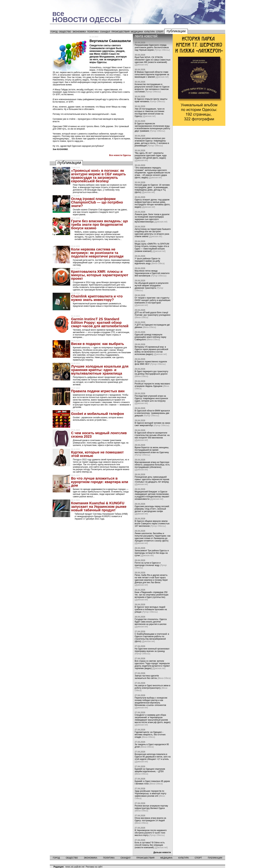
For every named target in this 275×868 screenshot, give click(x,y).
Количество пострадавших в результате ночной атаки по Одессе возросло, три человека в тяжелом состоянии (152, 88)
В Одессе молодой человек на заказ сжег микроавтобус (152, 424)
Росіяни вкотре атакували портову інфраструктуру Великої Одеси (151, 807)
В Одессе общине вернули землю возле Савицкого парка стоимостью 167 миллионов (152, 524)
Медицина (137, 32)
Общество (65, 32)
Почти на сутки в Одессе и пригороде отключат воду (148, 564)
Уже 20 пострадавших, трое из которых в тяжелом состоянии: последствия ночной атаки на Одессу (150, 113)
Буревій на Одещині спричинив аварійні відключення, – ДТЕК (150, 770)
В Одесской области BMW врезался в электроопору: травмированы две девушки (152, 413)
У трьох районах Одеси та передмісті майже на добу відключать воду (147, 261)
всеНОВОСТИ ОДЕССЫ (87, 17)
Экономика (79, 32)
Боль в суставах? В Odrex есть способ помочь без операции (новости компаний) (150, 845)
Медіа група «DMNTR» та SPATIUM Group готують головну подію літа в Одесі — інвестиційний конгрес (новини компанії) (152, 247)
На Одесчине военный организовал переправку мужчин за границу (152, 650)
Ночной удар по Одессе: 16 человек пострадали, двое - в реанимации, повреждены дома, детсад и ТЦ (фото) (152, 189)
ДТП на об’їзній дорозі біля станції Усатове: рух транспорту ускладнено (152, 314)
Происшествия (120, 32)
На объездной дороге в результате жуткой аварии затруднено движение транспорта (152, 286)
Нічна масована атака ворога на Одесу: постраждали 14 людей (150, 819)
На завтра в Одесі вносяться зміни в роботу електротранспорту (152, 687)
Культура (150, 32)
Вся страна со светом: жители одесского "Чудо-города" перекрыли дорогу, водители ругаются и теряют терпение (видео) (152, 665)
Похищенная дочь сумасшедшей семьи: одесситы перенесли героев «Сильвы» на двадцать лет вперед (152, 479)
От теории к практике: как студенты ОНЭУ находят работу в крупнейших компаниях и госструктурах (152, 300)
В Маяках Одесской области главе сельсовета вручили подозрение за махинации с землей (152, 74)
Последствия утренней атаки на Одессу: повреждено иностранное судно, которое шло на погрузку (151, 398)
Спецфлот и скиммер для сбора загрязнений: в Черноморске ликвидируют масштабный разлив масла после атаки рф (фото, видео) (153, 719)
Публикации (176, 31)
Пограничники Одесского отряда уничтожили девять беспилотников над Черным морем (152, 48)
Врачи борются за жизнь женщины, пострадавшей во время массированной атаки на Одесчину (152, 450)
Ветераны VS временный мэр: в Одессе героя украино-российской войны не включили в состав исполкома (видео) (151, 351)
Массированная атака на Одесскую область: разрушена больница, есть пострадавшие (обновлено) (152, 465)
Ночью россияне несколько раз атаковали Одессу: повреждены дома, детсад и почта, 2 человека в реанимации (152, 142)
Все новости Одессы (120, 155)
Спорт (160, 32)
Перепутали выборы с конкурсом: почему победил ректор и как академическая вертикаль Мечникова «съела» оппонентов (151, 701)
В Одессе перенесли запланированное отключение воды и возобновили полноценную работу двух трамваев (152, 127)
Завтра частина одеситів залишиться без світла (147, 677)
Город (54, 32)
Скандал (105, 32)
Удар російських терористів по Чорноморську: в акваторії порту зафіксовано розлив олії (150, 794)
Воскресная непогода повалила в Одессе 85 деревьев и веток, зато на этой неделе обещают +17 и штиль (153, 757)
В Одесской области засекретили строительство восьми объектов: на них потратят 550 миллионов (152, 435)
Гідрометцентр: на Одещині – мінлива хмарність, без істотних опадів (150, 735)
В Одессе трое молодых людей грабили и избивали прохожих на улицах (151, 609)
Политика (93, 32)
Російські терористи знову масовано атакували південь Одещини (152, 385)
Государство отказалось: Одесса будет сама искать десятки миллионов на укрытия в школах (151, 622)
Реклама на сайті (94, 867)
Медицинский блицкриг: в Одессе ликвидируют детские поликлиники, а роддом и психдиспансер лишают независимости (152, 495)
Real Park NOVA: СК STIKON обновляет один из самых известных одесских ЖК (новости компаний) (153, 60)
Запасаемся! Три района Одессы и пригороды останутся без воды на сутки (152, 553)
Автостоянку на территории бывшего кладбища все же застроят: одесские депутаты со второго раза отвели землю (153, 233)
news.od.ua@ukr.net (75, 867)
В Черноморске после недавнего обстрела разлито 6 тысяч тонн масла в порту (151, 833)
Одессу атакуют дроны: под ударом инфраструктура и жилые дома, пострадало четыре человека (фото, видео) (152, 203)
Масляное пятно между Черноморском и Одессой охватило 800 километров (152, 273)
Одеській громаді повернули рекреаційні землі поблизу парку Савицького (150, 337)
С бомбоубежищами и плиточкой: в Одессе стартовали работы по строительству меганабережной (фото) (152, 638)
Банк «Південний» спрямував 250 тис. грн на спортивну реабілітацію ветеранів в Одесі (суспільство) (152, 595)
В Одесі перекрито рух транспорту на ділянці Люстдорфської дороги (151, 373)
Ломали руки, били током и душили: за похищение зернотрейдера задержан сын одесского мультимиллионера (152, 218)
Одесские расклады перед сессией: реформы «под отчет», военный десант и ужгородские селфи (152, 509)
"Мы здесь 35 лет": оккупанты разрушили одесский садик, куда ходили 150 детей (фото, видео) (151, 155)
